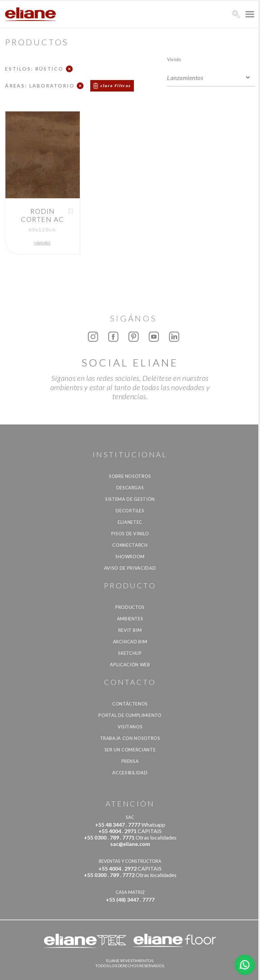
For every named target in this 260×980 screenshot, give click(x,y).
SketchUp (130, 653)
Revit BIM (130, 630)
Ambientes (130, 619)
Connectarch (130, 545)
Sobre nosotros (130, 476)
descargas (130, 488)
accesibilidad (130, 773)
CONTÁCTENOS (130, 704)
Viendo (174, 59)
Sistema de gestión (130, 499)
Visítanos (130, 727)
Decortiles (130, 511)
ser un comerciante (130, 750)
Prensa (130, 761)
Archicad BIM (130, 642)
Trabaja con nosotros (130, 738)
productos (130, 607)
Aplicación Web (130, 665)
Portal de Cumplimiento (130, 715)
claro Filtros (116, 86)
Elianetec (130, 522)
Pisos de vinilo (130, 534)
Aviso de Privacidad (130, 568)
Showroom (130, 557)
